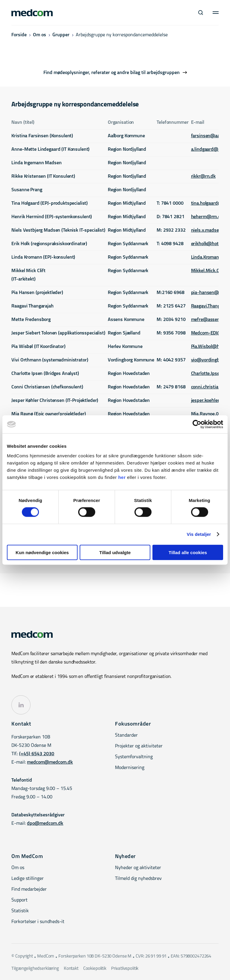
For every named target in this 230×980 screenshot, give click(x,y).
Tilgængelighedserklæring (35, 969)
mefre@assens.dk (210, 320)
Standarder (126, 735)
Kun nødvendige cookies (42, 552)
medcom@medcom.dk (50, 762)
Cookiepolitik (95, 969)
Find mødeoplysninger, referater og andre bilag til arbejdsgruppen (112, 73)
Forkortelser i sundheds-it (38, 922)
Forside (19, 35)
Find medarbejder (29, 889)
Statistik (20, 911)
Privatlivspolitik (125, 969)
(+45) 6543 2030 (37, 754)
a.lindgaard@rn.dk (210, 150)
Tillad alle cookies (188, 552)
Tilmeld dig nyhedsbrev (138, 879)
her (122, 477)
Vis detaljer (199, 534)
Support (19, 900)
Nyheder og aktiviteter (138, 868)
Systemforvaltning (134, 757)
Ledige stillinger (28, 879)
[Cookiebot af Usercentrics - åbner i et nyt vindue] (197, 424)
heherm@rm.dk (207, 217)
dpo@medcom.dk (45, 824)
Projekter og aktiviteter (139, 746)
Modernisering (130, 768)
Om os (40, 35)
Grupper (61, 35)
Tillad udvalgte (115, 552)
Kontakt (71, 969)
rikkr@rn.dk (203, 177)
